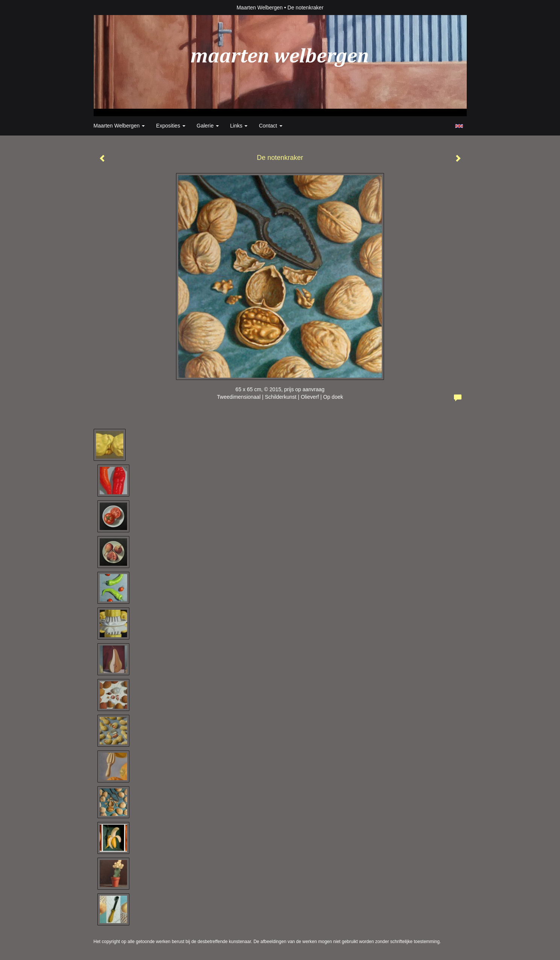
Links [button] (239, 126)
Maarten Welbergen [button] (119, 126)
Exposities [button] (171, 126)
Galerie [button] (208, 126)
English (459, 126)
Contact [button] (270, 126)
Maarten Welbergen (260, 8)
